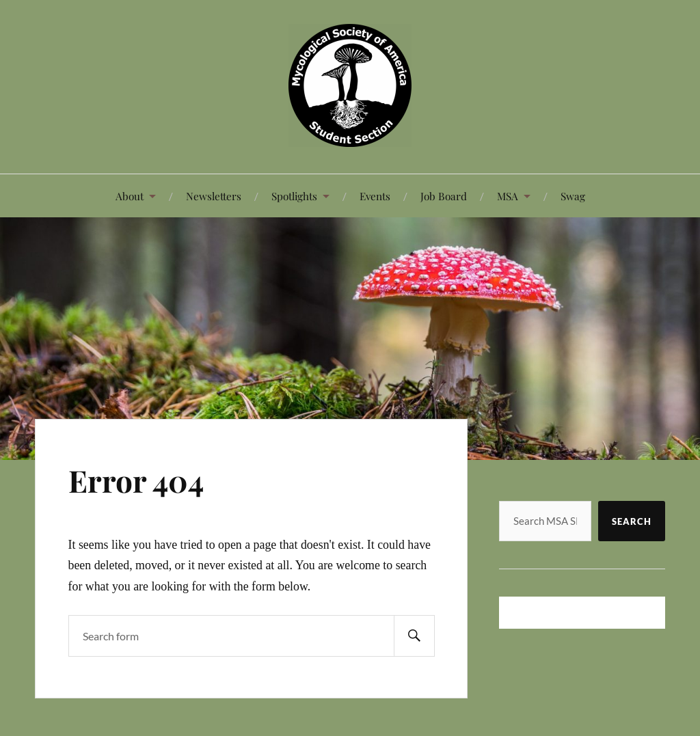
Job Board (444, 196)
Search (632, 521)
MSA (508, 196)
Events (375, 196)
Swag (573, 196)
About (130, 196)
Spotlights (294, 196)
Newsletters (214, 196)
